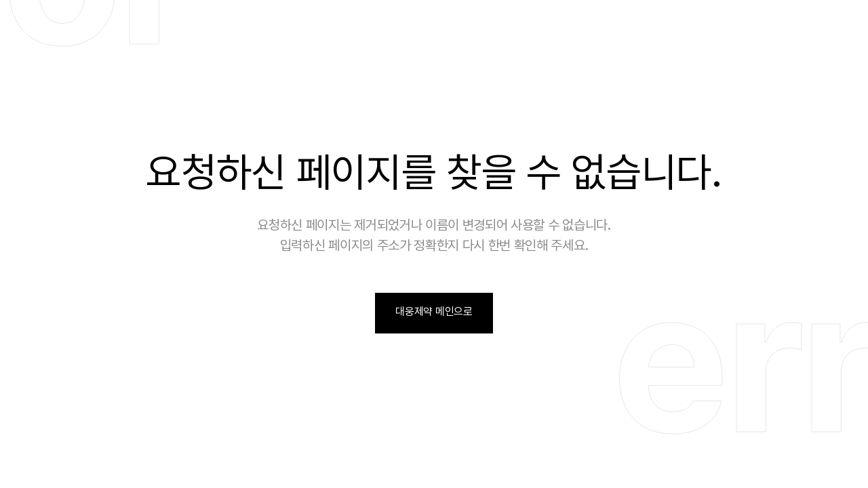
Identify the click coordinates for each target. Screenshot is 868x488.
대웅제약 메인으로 (434, 311)
